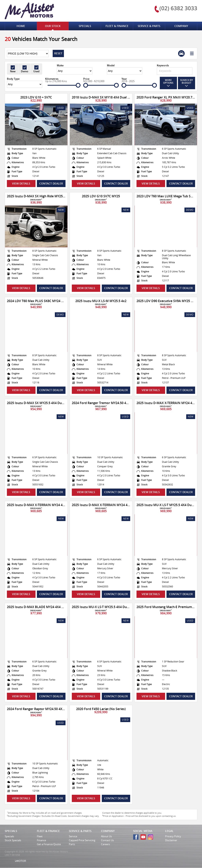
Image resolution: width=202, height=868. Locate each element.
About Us (106, 836)
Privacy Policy (173, 836)
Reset (58, 53)
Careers (105, 844)
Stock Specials (13, 840)
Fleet (40, 836)
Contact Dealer (51, 183)
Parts (72, 844)
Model (111, 65)
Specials (9, 836)
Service (73, 836)
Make (60, 65)
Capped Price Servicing (82, 840)
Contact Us (107, 840)
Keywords (163, 65)
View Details (21, 183)
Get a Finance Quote (49, 844)
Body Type (13, 79)
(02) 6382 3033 (178, 8)
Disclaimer (171, 840)
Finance (41, 840)
